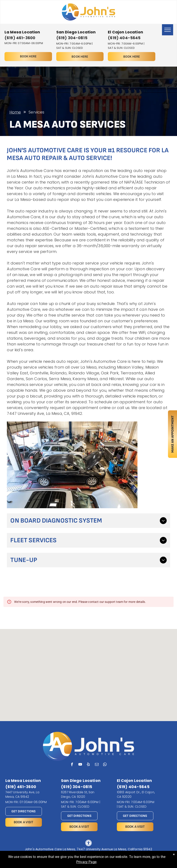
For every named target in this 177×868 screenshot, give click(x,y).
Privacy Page (86, 862)
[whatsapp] (105, 765)
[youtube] (80, 765)
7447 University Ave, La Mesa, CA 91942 (22, 794)
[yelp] (88, 765)
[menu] (168, 30)
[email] (97, 765)
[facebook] (72, 765)
